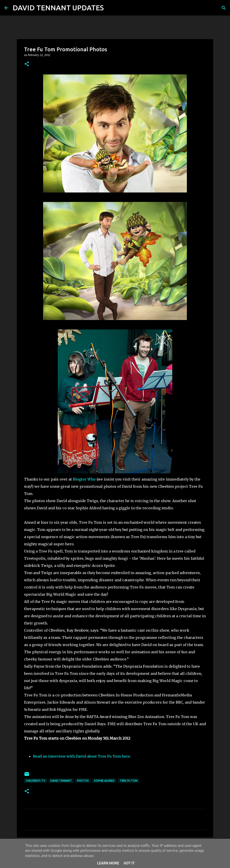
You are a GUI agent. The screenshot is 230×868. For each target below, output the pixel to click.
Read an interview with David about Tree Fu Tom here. (82, 756)
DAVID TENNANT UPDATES (58, 8)
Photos (83, 781)
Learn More (108, 863)
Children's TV (35, 781)
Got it (129, 863)
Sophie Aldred (104, 781)
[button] (27, 64)
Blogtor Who (84, 479)
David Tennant (61, 781)
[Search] (110, 8)
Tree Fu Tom (129, 781)
